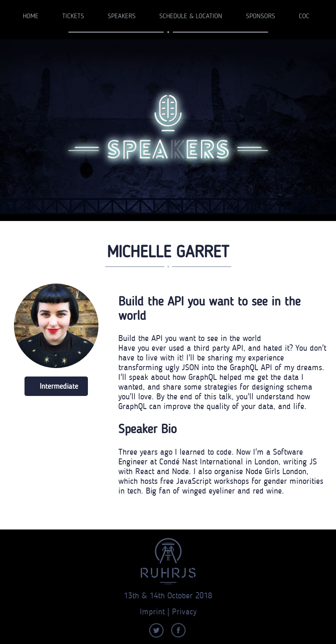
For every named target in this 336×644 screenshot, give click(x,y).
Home (31, 16)
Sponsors (261, 16)
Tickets (73, 16)
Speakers (122, 16)
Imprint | (156, 611)
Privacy (184, 611)
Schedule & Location (191, 16)
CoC (304, 16)
